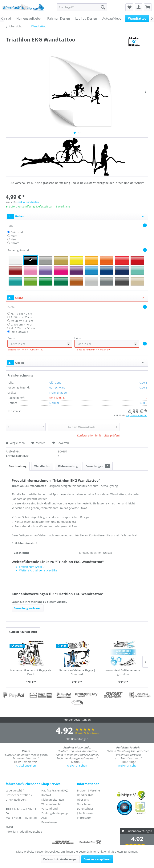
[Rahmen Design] (59, 18)
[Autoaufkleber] (113, 18)
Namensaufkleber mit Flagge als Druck (31, 672)
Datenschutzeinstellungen (60, 859)
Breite (40, 342)
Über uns (83, 800)
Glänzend (17, 232)
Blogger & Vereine (88, 790)
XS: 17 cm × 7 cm (21, 314)
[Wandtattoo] (137, 18)
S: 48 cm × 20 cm (21, 317)
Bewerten (61, 443)
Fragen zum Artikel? (30, 567)
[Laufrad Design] (86, 18)
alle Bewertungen (77, 739)
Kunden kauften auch (23, 632)
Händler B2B (85, 795)
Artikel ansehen (26, 765)
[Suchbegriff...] (82, 7)
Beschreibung (18, 466)
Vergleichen (15, 443)
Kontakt (46, 795)
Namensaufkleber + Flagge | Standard (77, 672)
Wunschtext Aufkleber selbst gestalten (123, 672)
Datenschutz (85, 809)
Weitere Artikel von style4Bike (36, 570)
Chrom (15, 243)
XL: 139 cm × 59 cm (23, 328)
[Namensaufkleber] (29, 18)
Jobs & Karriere (87, 813)
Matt (14, 236)
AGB (44, 818)
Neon (14, 239)
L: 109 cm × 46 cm (22, 324)
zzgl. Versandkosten (28, 202)
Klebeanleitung (68, 466)
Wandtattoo (42, 466)
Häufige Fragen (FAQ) (55, 790)
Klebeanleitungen (53, 800)
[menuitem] (82, 7)
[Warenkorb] (148, 7)
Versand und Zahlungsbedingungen (56, 811)
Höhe (107, 342)
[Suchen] (103, 7)
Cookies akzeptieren (97, 859)
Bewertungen (98, 466)
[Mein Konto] (139, 7)
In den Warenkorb (93, 427)
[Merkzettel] (129, 7)
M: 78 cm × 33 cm (22, 321)
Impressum (84, 818)
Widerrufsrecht (51, 804)
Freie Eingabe (19, 332)
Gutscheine (84, 804)
